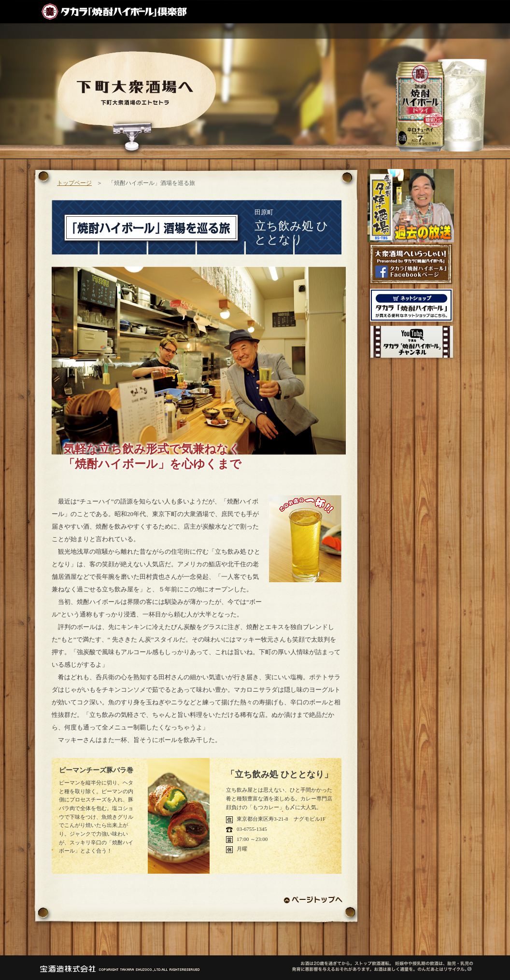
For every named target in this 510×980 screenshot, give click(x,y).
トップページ (74, 183)
